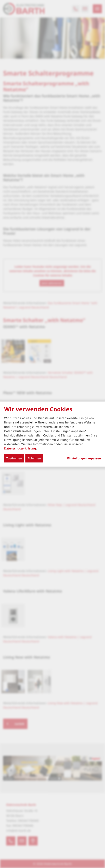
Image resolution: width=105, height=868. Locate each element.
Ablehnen (34, 458)
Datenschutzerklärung (20, 448)
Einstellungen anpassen (84, 458)
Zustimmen (14, 458)
